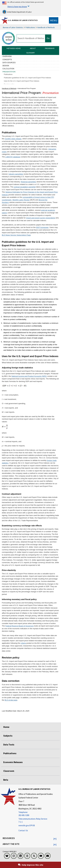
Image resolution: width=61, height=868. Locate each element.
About (33, 48)
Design (6, 66)
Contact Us (23, 830)
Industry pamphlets (16, 174)
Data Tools (9, 745)
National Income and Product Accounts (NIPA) (29, 376)
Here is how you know (17, 6)
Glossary (31, 53)
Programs (50, 48)
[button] (55, 839)
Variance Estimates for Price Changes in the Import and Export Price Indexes (30, 193)
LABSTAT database (13, 157)
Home (6, 727)
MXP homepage (42, 227)
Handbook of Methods (46, 27)
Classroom (9, 771)
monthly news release (13, 139)
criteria (23, 643)
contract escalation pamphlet (25, 187)
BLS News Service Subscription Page (16, 235)
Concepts (7, 60)
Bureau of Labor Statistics (13, 27)
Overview (7, 56)
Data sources (9, 63)
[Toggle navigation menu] (54, 20)
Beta (6, 780)
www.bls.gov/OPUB (27, 825)
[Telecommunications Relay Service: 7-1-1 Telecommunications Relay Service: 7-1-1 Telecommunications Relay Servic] (36, 820)
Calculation (8, 69)
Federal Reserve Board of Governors (19, 626)
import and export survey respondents (41, 218)
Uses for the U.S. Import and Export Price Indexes (22, 81)
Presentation (9, 72)
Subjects (8, 736)
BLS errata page (11, 700)
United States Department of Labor (17, 12)
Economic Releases (13, 762)
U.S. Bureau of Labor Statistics (23, 20)
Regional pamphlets (28, 182)
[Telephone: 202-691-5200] (36, 814)
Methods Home (14, 48)
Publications (30, 27)
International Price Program (27, 88)
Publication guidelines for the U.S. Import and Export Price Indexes (27, 78)
